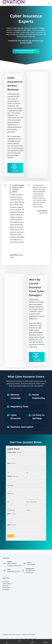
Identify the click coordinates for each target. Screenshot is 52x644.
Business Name (14, 452)
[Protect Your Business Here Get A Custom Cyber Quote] (15, 168)
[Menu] (49, 3)
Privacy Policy (6, 588)
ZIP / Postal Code (11, 510)
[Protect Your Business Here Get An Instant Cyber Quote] (26, 51)
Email (12, 525)
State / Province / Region (32, 502)
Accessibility (6, 590)
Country (28, 510)
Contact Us (6, 586)
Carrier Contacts (7, 584)
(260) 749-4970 (31, 565)
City (8, 502)
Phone (12, 514)
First (8, 473)
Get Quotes (6, 582)
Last (27, 473)
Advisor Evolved (31, 634)
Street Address (10, 485)
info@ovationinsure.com (14, 572)
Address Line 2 (10, 494)
